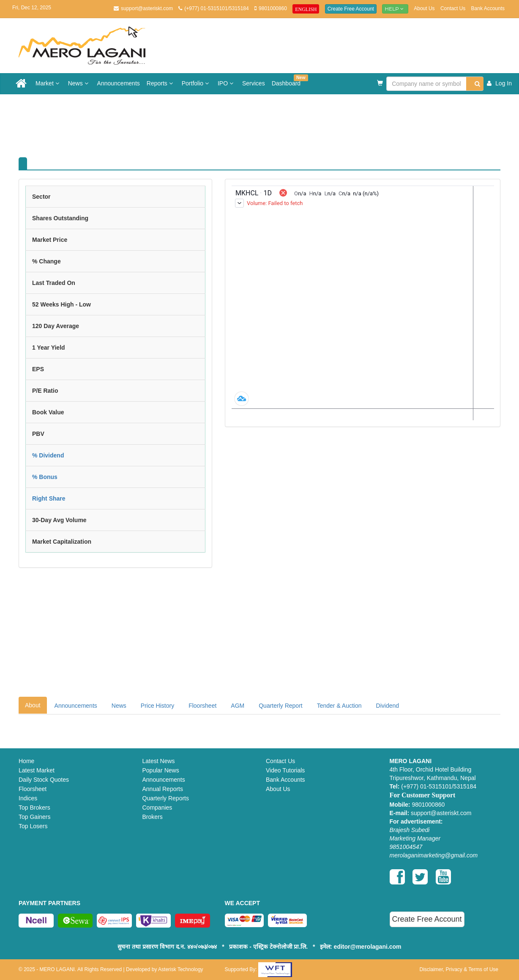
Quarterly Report (280, 706)
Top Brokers (34, 808)
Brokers (153, 817)
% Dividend (48, 455)
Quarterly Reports (166, 798)
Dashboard (288, 81)
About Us (424, 8)
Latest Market (37, 770)
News (79, 83)
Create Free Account (351, 9)
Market (48, 83)
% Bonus (45, 477)
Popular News (161, 770)
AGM (238, 706)
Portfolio (196, 83)
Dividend (388, 706)
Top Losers (33, 826)
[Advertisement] (266, 122)
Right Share (49, 498)
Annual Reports (163, 789)
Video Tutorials (285, 770)
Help (395, 9)
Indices (28, 798)
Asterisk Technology (181, 969)
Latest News (159, 761)
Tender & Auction (339, 706)
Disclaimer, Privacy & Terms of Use (459, 969)
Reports (161, 83)
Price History (157, 706)
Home (26, 761)
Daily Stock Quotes (44, 780)
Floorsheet (202, 706)
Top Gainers (34, 817)
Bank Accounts (488, 8)
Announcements (119, 83)
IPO (227, 83)
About (33, 705)
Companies (157, 808)
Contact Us (453, 8)
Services (254, 83)
